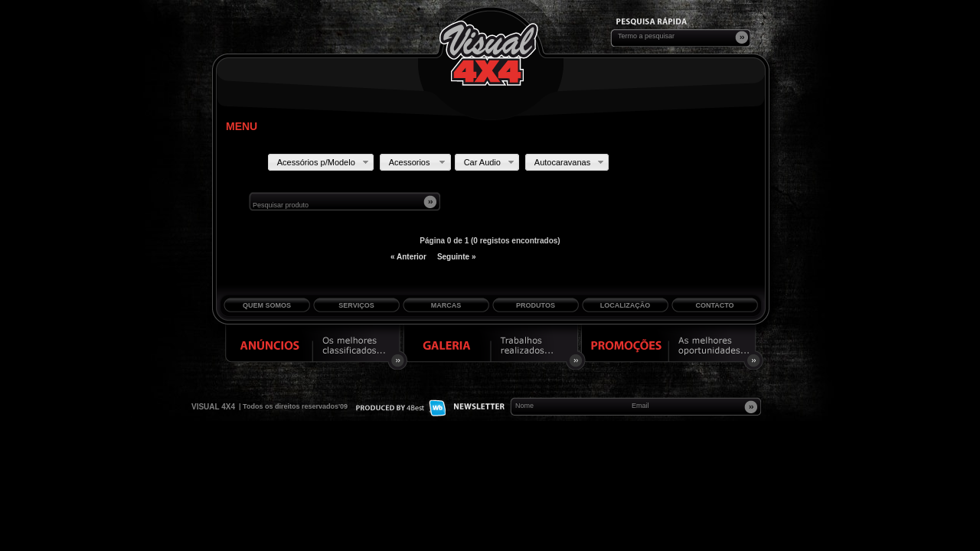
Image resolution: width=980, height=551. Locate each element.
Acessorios (419, 162)
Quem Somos (267, 305)
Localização (626, 305)
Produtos (536, 305)
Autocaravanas (570, 162)
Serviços (356, 305)
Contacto (714, 305)
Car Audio (490, 162)
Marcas (446, 305)
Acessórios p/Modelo (324, 162)
